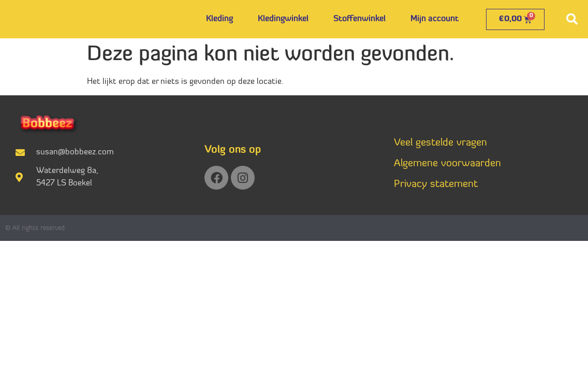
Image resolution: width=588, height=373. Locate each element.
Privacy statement (436, 184)
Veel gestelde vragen (440, 143)
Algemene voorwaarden (447, 164)
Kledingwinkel (283, 19)
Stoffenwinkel (359, 19)
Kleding (219, 19)
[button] (572, 19)
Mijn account (435, 19)
